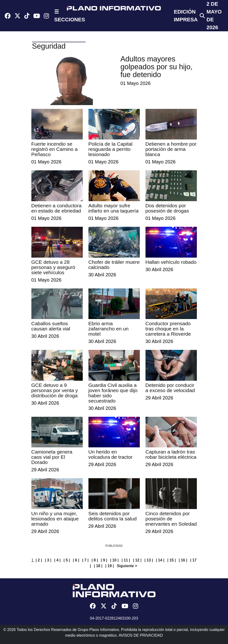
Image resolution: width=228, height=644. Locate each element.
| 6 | (76, 560)
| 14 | (160, 560)
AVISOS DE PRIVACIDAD (141, 635)
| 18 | (98, 566)
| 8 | (95, 560)
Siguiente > (127, 566)
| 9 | (104, 560)
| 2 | (39, 560)
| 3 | (48, 560)
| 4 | (57, 560)
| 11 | (126, 560)
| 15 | (172, 560)
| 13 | (149, 560)
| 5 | (67, 560)
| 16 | (183, 560)
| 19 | (110, 566)
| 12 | (137, 560)
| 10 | (114, 560)
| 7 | (85, 560)
